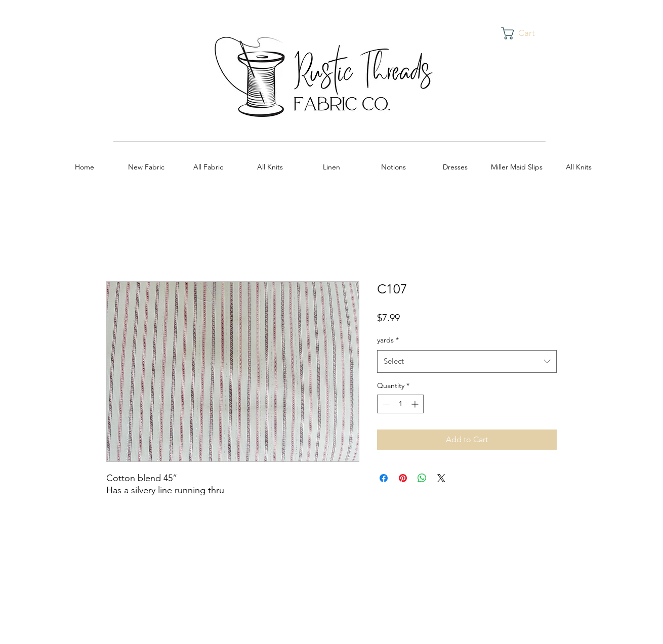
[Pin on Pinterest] (403, 478)
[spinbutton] (400, 404)
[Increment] (416, 404)
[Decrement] (385, 404)
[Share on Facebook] (384, 478)
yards (388, 340)
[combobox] (467, 361)
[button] (525, 33)
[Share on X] (441, 478)
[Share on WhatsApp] (422, 478)
